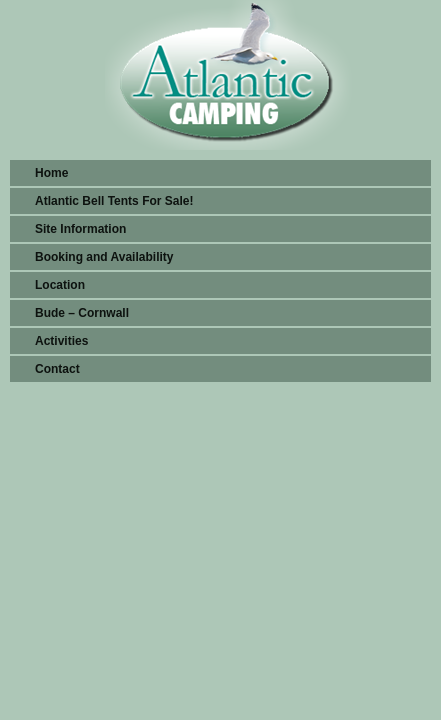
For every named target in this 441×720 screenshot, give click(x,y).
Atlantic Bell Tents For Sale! (114, 201)
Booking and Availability (104, 257)
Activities (61, 341)
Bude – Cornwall (82, 313)
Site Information (80, 229)
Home (51, 173)
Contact (57, 369)
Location (60, 285)
